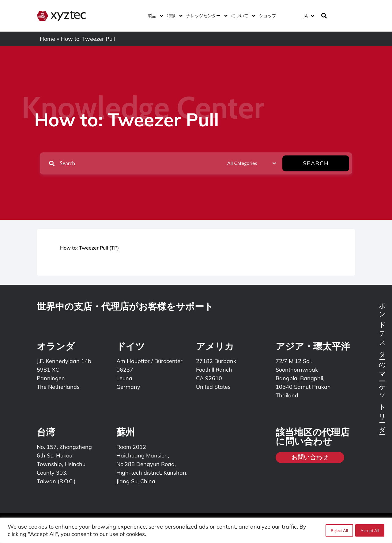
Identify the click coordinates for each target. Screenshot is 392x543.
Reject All (339, 530)
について (242, 16)
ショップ (268, 16)
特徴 (173, 16)
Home (47, 39)
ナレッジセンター (206, 16)
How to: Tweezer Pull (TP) (89, 248)
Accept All (370, 530)
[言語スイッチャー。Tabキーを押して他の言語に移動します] (309, 16)
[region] (196, 530)
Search (330, 163)
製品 (154, 16)
